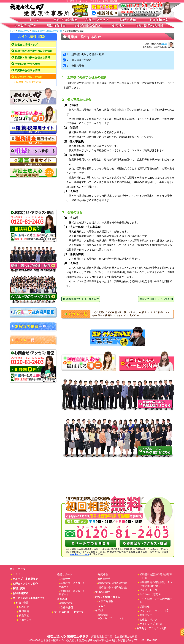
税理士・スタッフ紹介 (25, 584)
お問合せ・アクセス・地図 (152, 628)
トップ (12, 31)
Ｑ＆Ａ (102, 606)
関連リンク (146, 615)
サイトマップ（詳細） (152, 624)
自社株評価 (67, 607)
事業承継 (62, 599)
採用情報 (145, 607)
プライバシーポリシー (154, 611)
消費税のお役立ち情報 (27, 70)
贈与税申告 (105, 579)
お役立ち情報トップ (26, 45)
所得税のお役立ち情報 (27, 64)
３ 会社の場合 (73, 66)
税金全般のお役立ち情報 (29, 77)
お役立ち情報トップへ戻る (156, 299)
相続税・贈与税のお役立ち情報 (32, 57)
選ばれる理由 (103, 592)
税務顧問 (24, 607)
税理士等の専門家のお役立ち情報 (34, 51)
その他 (99, 610)
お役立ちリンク (148, 620)
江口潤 (164, 44)
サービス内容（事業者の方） (29, 598)
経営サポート (65, 574)
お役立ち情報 (24, 31)
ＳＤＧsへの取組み (150, 594)
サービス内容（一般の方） (69, 612)
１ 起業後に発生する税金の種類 (83, 54)
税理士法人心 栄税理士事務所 (92, 638)
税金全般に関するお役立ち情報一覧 (47, 31)
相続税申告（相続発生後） (113, 587)
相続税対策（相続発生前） (113, 583)
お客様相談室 (20, 593)
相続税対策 (67, 603)
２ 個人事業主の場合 (77, 60)
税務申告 (24, 611)
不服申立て (25, 620)
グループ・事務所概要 (25, 579)
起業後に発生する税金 (29, 82)
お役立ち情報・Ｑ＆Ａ (108, 597)
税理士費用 (19, 588)
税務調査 (24, 615)
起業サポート (68, 579)
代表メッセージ (148, 590)
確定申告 (103, 574)
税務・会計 (22, 603)
